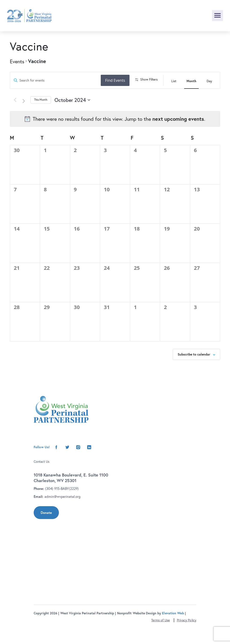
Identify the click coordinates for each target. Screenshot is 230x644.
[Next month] (25, 117)
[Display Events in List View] (174, 80)
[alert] (115, 136)
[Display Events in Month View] (191, 80)
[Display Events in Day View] (209, 80)
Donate (46, 529)
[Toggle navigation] (217, 16)
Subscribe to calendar (194, 371)
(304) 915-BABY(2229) (62, 505)
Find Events (117, 80)
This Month (41, 117)
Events (17, 61)
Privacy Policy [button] (187, 637)
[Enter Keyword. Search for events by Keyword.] (56, 80)
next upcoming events (178, 136)
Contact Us (41, 478)
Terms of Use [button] (160, 637)
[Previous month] (15, 117)
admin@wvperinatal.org (62, 513)
